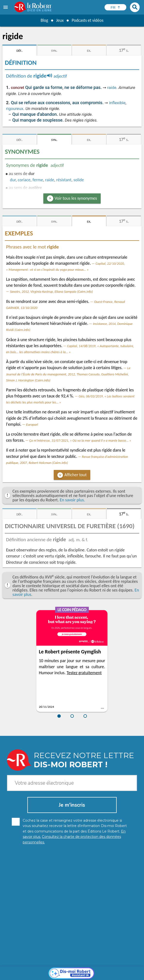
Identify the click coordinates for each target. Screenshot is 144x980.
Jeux (60, 20)
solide (79, 180)
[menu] (6, 7)
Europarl (32, 424)
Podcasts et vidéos (88, 20)
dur (13, 180)
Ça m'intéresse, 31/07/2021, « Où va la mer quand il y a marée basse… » (80, 440)
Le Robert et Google (84, 975)
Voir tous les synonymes (76, 198)
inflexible (117, 103)
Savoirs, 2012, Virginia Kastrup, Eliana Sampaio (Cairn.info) (51, 292)
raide (112, 88)
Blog (44, 20)
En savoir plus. (72, 500)
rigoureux (15, 109)
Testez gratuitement (84, 673)
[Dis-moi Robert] (72, 890)
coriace (24, 180)
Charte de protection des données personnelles (47, 970)
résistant (64, 180)
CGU (62, 975)
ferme (38, 180)
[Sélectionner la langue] (115, 7)
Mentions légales (101, 970)
